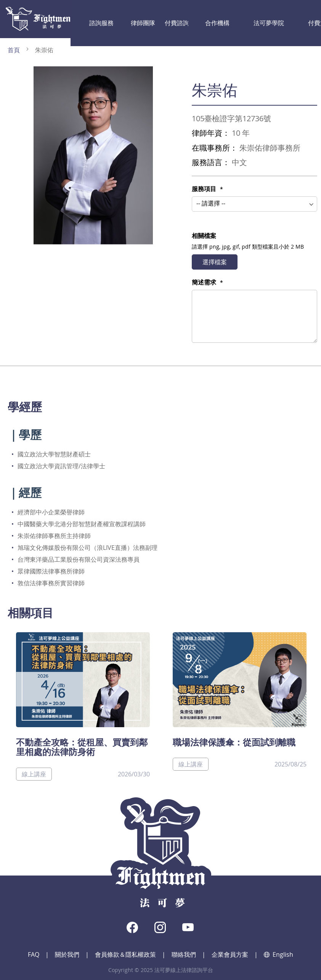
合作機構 (178, 19)
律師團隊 (117, 19)
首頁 (14, 50)
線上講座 (34, 774)
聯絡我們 (184, 954)
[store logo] (38, 19)
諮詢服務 (87, 19)
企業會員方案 (230, 954)
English (278, 954)
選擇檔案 (215, 262)
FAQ (34, 954)
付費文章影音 (250, 19)
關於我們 (67, 954)
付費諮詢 (148, 19)
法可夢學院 (211, 19)
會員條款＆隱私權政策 (125, 954)
